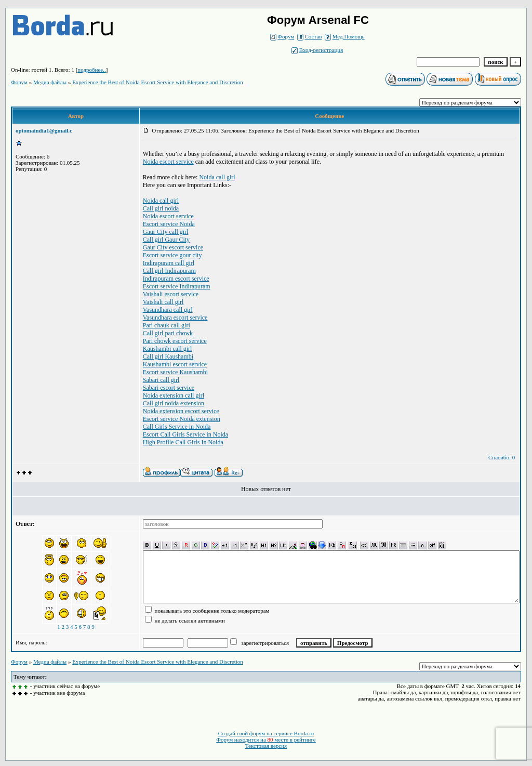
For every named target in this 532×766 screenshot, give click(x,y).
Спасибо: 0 (502, 457)
